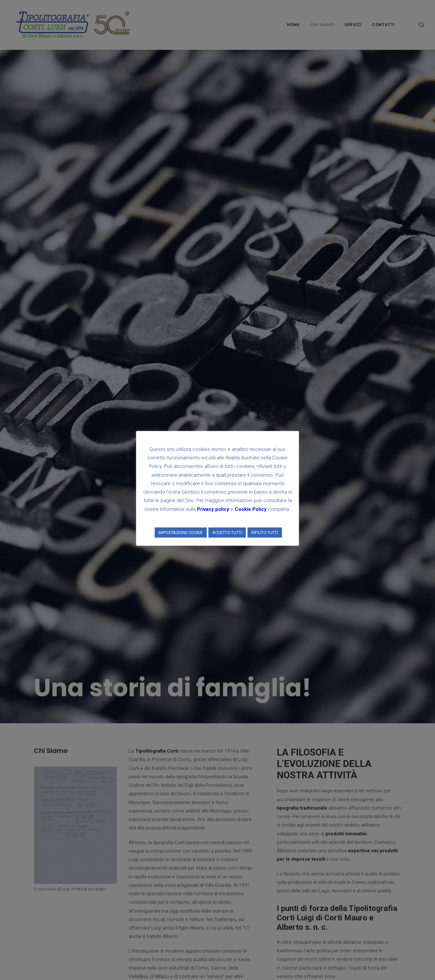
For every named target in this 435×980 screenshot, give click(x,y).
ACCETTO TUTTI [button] (227, 533)
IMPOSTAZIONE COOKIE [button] (181, 533)
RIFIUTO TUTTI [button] (265, 533)
